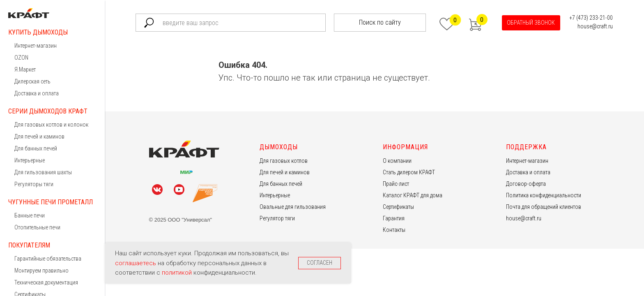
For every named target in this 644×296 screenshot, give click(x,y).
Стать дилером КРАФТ (409, 172)
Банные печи (30, 215)
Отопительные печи (37, 227)
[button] (531, 23)
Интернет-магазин (36, 46)
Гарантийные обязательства (48, 259)
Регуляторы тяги (34, 184)
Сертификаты (398, 207)
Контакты (394, 230)
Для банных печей (36, 148)
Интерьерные (30, 160)
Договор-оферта (526, 184)
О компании (397, 161)
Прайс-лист (396, 184)
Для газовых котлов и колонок (51, 125)
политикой (178, 273)
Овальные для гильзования (293, 207)
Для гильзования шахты (43, 172)
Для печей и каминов (39, 136)
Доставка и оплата (37, 93)
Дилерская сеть (32, 81)
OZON (21, 58)
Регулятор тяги (277, 218)
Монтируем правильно (41, 271)
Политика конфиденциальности (544, 195)
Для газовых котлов (284, 161)
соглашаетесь (136, 263)
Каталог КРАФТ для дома (413, 195)
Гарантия (394, 218)
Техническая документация (46, 282)
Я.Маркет (25, 69)
